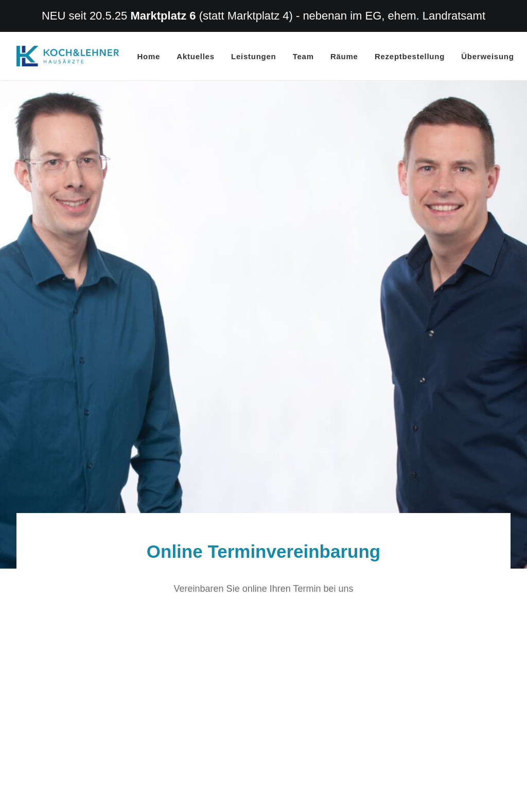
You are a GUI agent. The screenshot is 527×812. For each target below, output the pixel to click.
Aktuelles (195, 56)
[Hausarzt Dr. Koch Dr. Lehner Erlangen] (68, 56)
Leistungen (254, 56)
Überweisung (487, 56)
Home (149, 56)
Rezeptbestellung (410, 56)
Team (303, 56)
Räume (344, 56)
